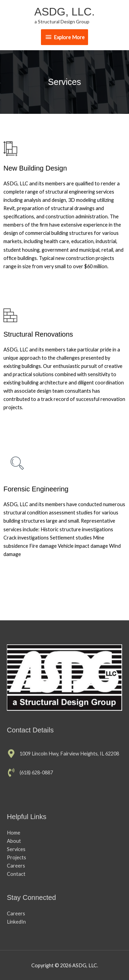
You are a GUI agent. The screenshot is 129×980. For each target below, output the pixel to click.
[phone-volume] (30, 772)
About (14, 841)
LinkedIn (16, 922)
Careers (16, 866)
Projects (17, 857)
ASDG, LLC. (65, 12)
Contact (16, 874)
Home (14, 833)
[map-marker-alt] (63, 754)
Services (16, 849)
